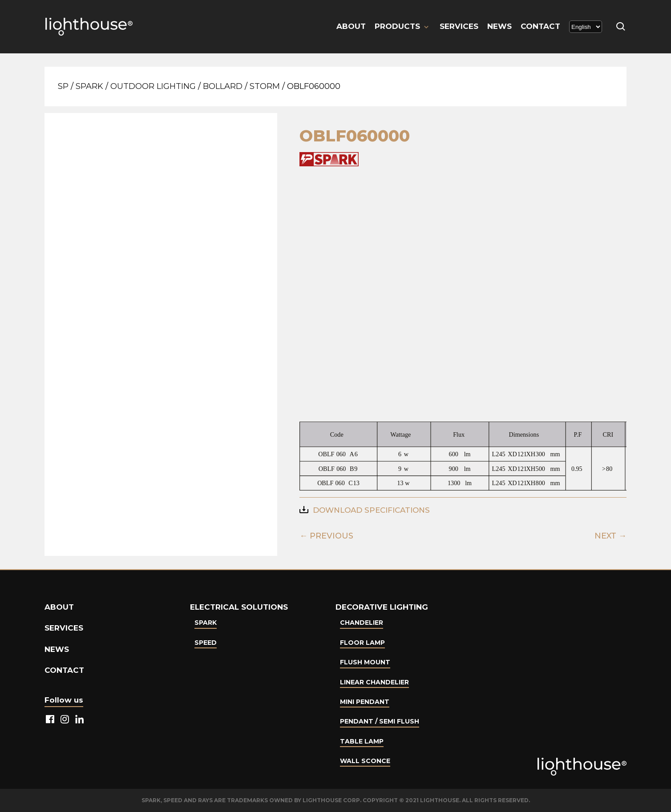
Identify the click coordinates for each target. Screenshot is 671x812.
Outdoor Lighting (153, 86)
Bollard (223, 86)
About (351, 26)
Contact (540, 26)
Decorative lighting (382, 607)
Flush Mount (365, 662)
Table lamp (362, 741)
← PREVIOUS (326, 536)
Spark (89, 86)
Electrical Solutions (239, 607)
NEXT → (610, 536)
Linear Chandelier (374, 682)
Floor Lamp (362, 643)
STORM (265, 86)
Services (459, 26)
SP (63, 86)
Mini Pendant (365, 702)
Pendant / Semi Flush (380, 721)
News (499, 26)
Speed (206, 643)
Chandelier (362, 623)
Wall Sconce (365, 761)
